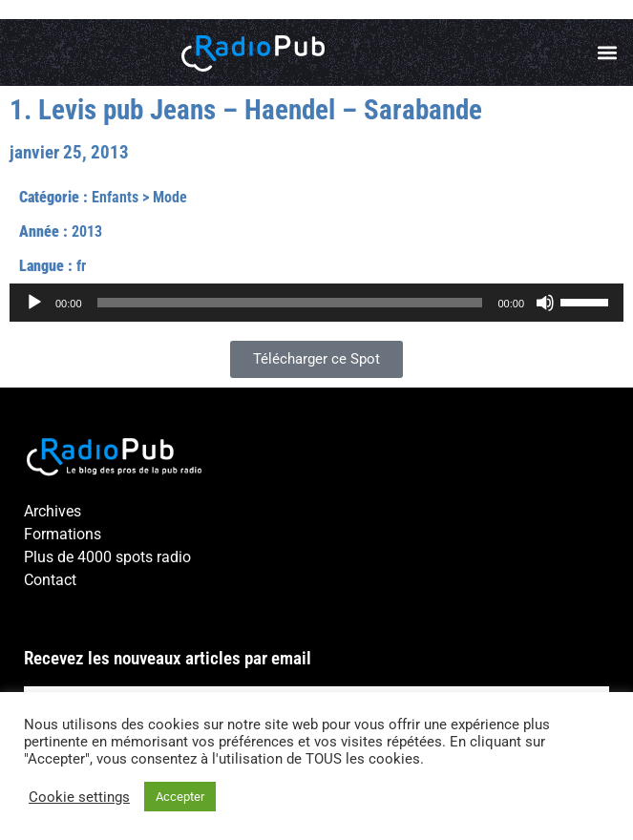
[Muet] (545, 303)
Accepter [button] (180, 797)
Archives (53, 511)
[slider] (290, 303)
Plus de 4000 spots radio (107, 557)
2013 (87, 231)
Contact (50, 580)
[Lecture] (34, 303)
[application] (316, 303)
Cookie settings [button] (79, 797)
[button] (608, 53)
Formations (63, 534)
